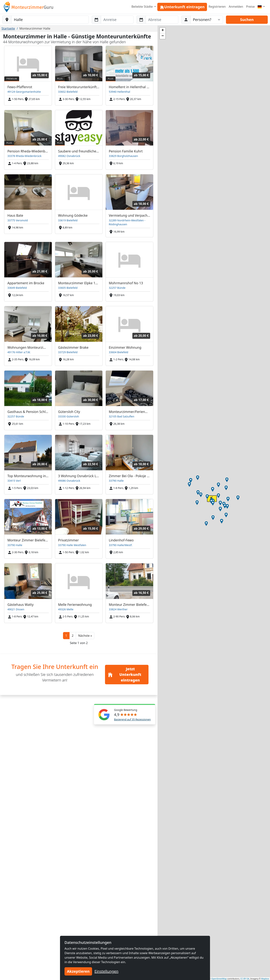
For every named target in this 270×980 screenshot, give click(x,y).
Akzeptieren (78, 971)
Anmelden (236, 7)
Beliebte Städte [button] (142, 7)
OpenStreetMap (219, 979)
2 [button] (73, 636)
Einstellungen (106, 971)
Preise (250, 7)
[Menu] (261, 7)
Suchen (247, 20)
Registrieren (217, 7)
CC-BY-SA (245, 979)
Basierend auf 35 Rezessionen (132, 719)
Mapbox (265, 979)
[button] (85, 636)
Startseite (8, 28)
